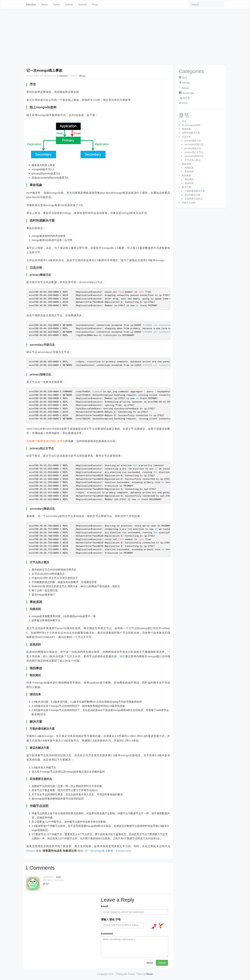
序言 (184, 121)
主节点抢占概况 (192, 160)
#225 (59, 877)
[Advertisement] (125, 37)
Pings (95, 4)
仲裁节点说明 (189, 203)
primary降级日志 (193, 141)
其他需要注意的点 (194, 199)
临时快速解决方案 (191, 133)
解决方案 (186, 187)
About (44, 4)
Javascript (188, 93)
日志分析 (186, 137)
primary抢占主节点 (194, 152)
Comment (107, 933)
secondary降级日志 (194, 156)
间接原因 (189, 168)
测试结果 (189, 183)
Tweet (56, 4)
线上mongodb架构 (191, 125)
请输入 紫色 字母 (111, 919)
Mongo (82, 76)
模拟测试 (189, 179)
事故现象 (186, 129)
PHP (185, 103)
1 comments (62, 76)
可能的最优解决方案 (195, 191)
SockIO (82, 4)
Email (104, 906)
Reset (150, 963)
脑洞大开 (185, 98)
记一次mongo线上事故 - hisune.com (108, 851)
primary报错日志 (193, 148)
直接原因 (189, 172)
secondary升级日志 (194, 144)
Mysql (186, 88)
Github (69, 4)
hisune (31, 851)
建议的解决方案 (192, 195)
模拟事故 (186, 176)
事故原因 (186, 164)
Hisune (31, 5)
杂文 (185, 78)
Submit (162, 963)
